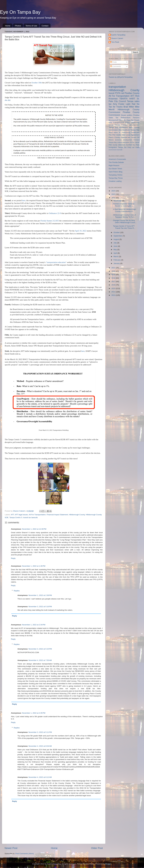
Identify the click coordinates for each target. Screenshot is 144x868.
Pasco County (114, 137)
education (126, 142)
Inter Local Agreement (131, 135)
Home (8, 26)
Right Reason (114, 165)
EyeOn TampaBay (118, 35)
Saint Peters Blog (115, 172)
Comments (116, 66)
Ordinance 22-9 (55, 213)
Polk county (113, 145)
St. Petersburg (124, 132)
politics (130, 115)
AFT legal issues (21, 515)
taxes (116, 132)
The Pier (112, 135)
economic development (124, 140)
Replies (17, 591)
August (117, 239)
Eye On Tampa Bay (20, 12)
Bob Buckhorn (124, 130)
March (116, 256)
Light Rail (131, 104)
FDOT (121, 120)
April (116, 253)
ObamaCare (126, 137)
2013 (114, 295)
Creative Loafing (115, 181)
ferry (110, 123)
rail (123, 93)
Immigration (113, 147)
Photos (18, 26)
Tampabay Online (116, 175)
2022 (114, 198)
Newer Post (11, 848)
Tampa (130, 101)
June (116, 246)
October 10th (37, 83)
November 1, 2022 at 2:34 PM (34, 625)
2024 (114, 191)
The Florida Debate (116, 162)
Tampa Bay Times (116, 178)
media (119, 135)
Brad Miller (129, 107)
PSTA (118, 93)
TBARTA (123, 99)
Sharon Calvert (117, 38)
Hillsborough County (77, 515)
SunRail (129, 145)
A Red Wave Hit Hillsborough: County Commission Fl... (125, 210)
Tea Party (136, 145)
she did (7, 100)
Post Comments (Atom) (25, 854)
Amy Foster (119, 104)
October (117, 232)
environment (113, 150)
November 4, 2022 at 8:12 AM (40, 777)
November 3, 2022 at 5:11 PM (40, 732)
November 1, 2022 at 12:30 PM (34, 529)
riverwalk (120, 150)
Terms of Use (31, 26)
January (117, 263)
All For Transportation (37, 515)
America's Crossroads (117, 159)
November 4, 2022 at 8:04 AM (40, 746)
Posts (113, 62)
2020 (114, 271)
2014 (114, 292)
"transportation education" (56, 262)
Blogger (108, 864)
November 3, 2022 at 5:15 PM (40, 649)
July (115, 243)
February (117, 260)
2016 (114, 285)
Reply (13, 558)
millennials (122, 145)
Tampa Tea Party (125, 147)
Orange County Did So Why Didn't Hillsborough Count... (125, 221)
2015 (114, 288)
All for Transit (135, 142)
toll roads (136, 147)
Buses (124, 115)
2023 (114, 194)
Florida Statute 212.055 (50, 221)
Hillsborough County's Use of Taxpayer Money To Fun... (124, 216)
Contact (45, 26)
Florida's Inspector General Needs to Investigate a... (124, 205)
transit (112, 93)
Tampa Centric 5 (16, 517)
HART (132, 99)
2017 (114, 281)
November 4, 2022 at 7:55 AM (40, 660)
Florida (117, 125)
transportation (117, 87)
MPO (131, 127)
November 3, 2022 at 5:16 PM (40, 607)
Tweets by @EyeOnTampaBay (121, 77)
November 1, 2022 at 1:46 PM (34, 566)
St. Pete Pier (129, 120)
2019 (114, 275)
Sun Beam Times (115, 169)
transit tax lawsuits (31, 517)
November (118, 201)
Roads (137, 120)
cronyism (125, 125)
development (134, 125)
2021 (114, 268)
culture (120, 142)
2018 (114, 278)
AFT (12, 515)
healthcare (135, 132)
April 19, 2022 (81, 231)
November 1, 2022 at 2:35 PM (34, 713)
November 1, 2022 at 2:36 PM (40, 595)
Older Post (97, 848)
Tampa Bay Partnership (118, 127)
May (115, 250)
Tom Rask (115, 42)
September (118, 236)
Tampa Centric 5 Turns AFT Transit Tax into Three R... (124, 227)
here (24, 200)
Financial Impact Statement (57, 515)
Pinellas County (132, 93)
